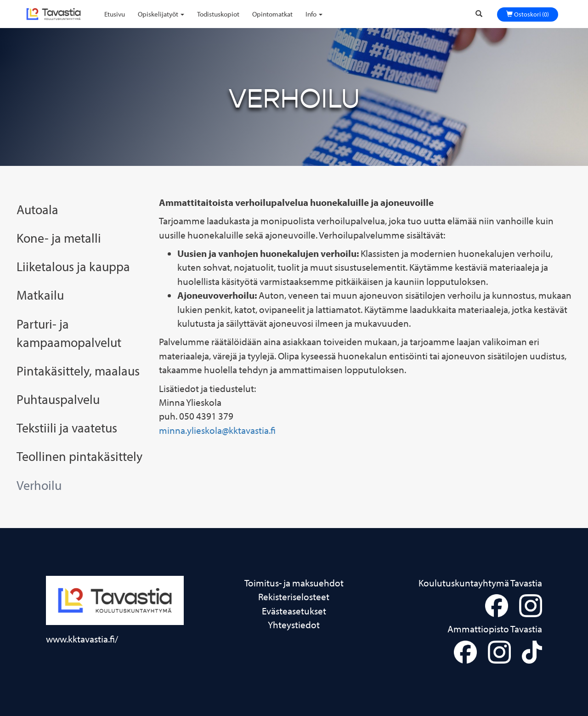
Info (314, 14)
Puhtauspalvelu (58, 399)
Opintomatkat (272, 14)
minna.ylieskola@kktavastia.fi (217, 430)
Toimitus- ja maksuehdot (294, 582)
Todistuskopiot (218, 14)
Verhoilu (39, 485)
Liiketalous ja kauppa (73, 266)
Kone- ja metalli (59, 238)
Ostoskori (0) (528, 14)
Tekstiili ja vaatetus (67, 427)
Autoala (37, 209)
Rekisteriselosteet (294, 596)
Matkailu (40, 295)
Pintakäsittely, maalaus (78, 370)
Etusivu (115, 14)
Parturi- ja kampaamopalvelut (69, 333)
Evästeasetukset (294, 611)
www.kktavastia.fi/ (82, 639)
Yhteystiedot (294, 624)
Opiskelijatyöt (161, 14)
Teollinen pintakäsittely (79, 456)
